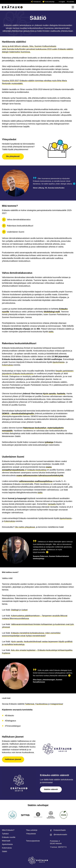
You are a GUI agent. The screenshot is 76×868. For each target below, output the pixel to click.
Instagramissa (56, 704)
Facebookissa (42, 704)
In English (62, 2)
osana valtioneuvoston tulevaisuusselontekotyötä (40, 475)
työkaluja (49, 442)
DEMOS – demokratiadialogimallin (18, 413)
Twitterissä (30, 704)
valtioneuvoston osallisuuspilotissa (36, 481)
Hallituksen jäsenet (13, 737)
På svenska (70, 2)
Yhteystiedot (9, 139)
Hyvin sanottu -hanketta (54, 394)
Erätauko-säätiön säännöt (54, 775)
